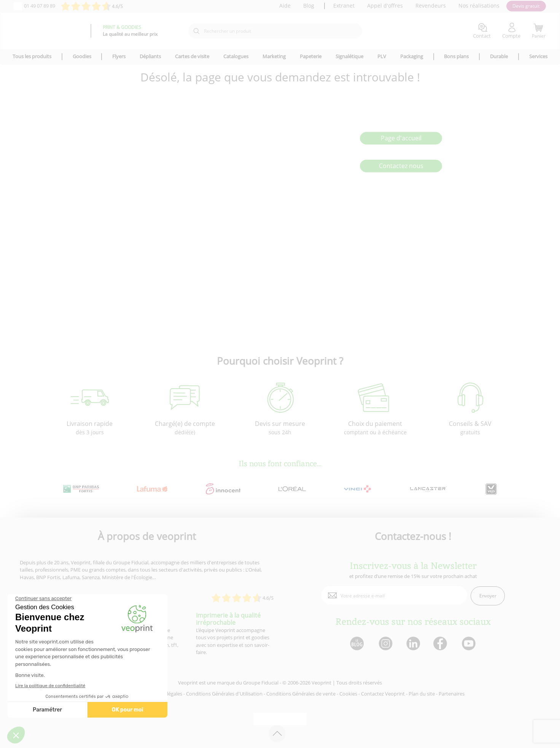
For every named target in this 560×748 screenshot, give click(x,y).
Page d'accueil (401, 138)
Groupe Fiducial (261, 683)
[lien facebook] (441, 644)
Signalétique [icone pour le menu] (349, 56)
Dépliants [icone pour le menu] (150, 56)
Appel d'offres (385, 6)
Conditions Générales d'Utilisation (224, 694)
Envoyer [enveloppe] (488, 596)
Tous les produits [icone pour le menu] (32, 56)
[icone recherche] (196, 31)
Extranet (344, 6)
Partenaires (452, 694)
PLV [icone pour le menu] (382, 56)
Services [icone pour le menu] (538, 56)
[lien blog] (357, 644)
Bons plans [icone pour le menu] (456, 56)
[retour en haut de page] (277, 734)
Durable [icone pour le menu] (499, 56)
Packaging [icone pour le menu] (412, 56)
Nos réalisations (479, 6)
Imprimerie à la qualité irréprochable (228, 619)
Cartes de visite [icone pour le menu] (192, 56)
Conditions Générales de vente (301, 694)
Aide (285, 6)
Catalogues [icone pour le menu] (236, 56)
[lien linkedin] (413, 644)
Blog (309, 6)
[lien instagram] (385, 644)
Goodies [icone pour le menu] (82, 56)
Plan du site (422, 694)
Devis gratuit (526, 6)
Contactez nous (401, 166)
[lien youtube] (470, 644)
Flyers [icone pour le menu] (119, 56)
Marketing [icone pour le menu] (274, 56)
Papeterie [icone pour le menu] (311, 56)
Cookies (348, 694)
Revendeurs (431, 6)
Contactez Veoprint (383, 694)
